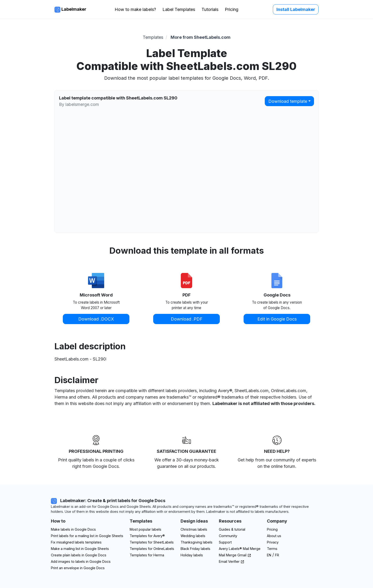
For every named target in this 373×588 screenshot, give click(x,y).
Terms (272, 549)
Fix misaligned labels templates (76, 542)
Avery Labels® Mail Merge (240, 549)
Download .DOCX (96, 319)
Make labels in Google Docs (73, 529)
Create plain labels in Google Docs (79, 555)
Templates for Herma (147, 555)
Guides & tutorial (232, 529)
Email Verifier (232, 561)
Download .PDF (187, 319)
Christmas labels (194, 529)
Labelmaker (70, 10)
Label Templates (179, 9)
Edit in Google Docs (277, 319)
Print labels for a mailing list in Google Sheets (87, 536)
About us (274, 536)
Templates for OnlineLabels (152, 549)
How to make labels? (135, 9)
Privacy (273, 542)
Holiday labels (192, 555)
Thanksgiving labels (196, 542)
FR (277, 555)
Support (225, 542)
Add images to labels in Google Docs (81, 561)
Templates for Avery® (147, 536)
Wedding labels (193, 536)
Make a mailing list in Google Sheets (80, 549)
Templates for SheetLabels (152, 542)
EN (269, 555)
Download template (288, 101)
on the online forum (276, 466)
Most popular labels (145, 529)
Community (228, 536)
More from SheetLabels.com (201, 37)
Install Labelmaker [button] (296, 9)
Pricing (232, 9)
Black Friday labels (195, 549)
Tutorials (210, 9)
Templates (153, 37)
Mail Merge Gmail (235, 555)
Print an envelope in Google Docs (78, 568)
